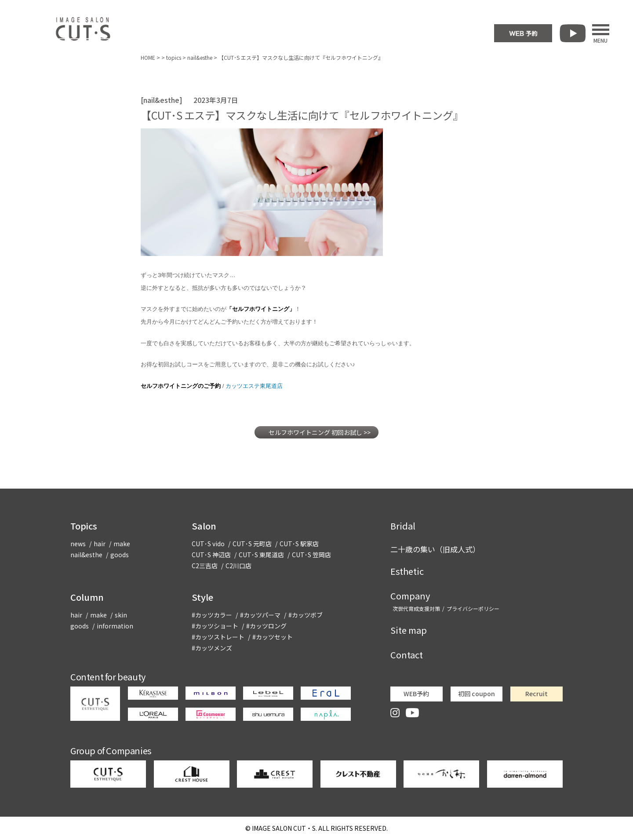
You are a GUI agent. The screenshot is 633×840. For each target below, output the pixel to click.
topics (174, 57)
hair (100, 544)
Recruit (537, 694)
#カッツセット (273, 637)
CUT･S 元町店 (252, 544)
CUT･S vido (208, 544)
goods (120, 555)
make (122, 544)
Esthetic (407, 571)
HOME (148, 57)
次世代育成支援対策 (416, 608)
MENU (601, 33)
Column (87, 597)
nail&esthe (200, 57)
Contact (407, 655)
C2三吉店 (205, 566)
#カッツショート (215, 626)
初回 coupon (477, 694)
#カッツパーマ (260, 615)
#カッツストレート (218, 637)
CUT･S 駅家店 (299, 544)
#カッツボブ (306, 615)
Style (202, 597)
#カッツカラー (212, 615)
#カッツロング (266, 626)
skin (121, 615)
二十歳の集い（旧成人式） (435, 549)
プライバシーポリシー (473, 608)
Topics (84, 526)
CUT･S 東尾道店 (261, 555)
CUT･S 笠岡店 (311, 555)
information (115, 626)
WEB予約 (416, 694)
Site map (409, 630)
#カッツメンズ (212, 648)
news (78, 544)
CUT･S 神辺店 (211, 555)
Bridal (403, 526)
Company (410, 596)
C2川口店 (238, 566)
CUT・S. (284, 828)
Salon (204, 526)
